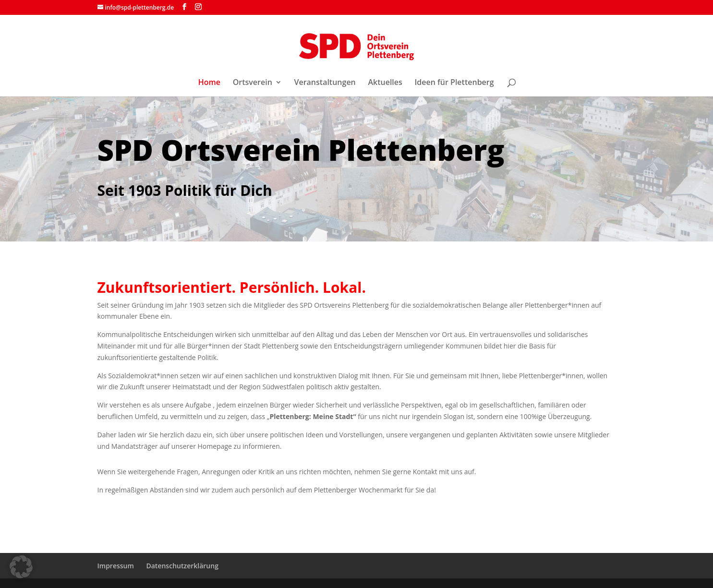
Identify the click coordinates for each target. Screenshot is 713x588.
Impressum (116, 566)
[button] (21, 567)
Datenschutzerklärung (182, 566)
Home (209, 83)
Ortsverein (253, 83)
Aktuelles (385, 83)
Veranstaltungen (325, 83)
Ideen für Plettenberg (454, 83)
